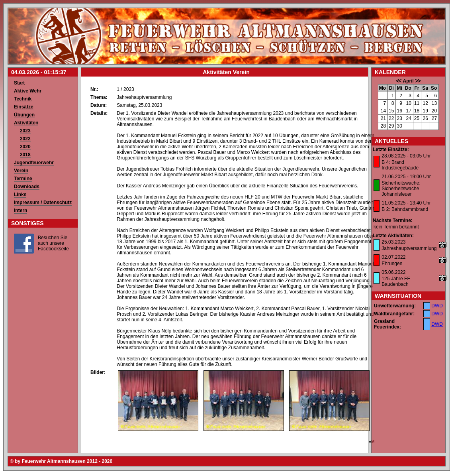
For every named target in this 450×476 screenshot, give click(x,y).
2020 (25, 147)
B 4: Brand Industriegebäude (400, 165)
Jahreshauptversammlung (409, 248)
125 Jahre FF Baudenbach (396, 281)
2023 (25, 131)
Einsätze (24, 107)
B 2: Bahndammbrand (405, 209)
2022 (25, 139)
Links (20, 195)
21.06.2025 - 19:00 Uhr (406, 177)
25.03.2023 (393, 242)
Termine (23, 179)
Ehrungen (392, 264)
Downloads (27, 187)
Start (19, 83)
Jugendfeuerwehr (34, 163)
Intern (21, 210)
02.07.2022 (393, 257)
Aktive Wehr (28, 91)
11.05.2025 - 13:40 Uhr (406, 203)
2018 (25, 155)
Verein (21, 171)
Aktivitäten (26, 123)
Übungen (24, 115)
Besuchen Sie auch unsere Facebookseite (53, 243)
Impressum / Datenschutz (43, 203)
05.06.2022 (393, 272)
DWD (437, 306)
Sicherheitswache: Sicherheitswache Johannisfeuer (401, 189)
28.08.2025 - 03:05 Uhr (406, 156)
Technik (23, 99)
